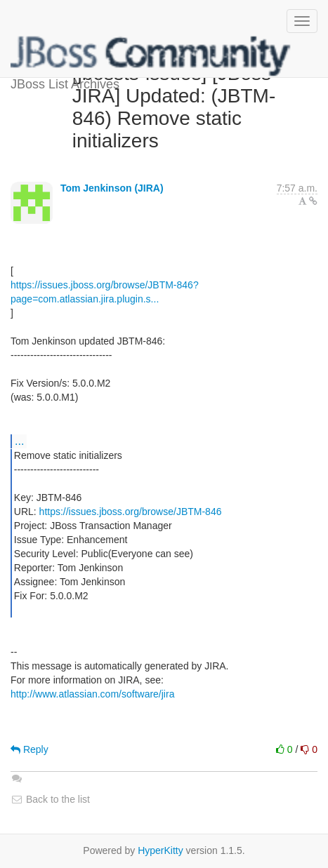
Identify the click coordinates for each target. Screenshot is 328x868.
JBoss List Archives (151, 56)
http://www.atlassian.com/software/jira (92, 694)
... (19, 441)
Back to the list (50, 799)
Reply (29, 749)
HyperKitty (160, 850)
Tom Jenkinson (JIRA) (112, 188)
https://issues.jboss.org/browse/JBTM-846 (131, 512)
